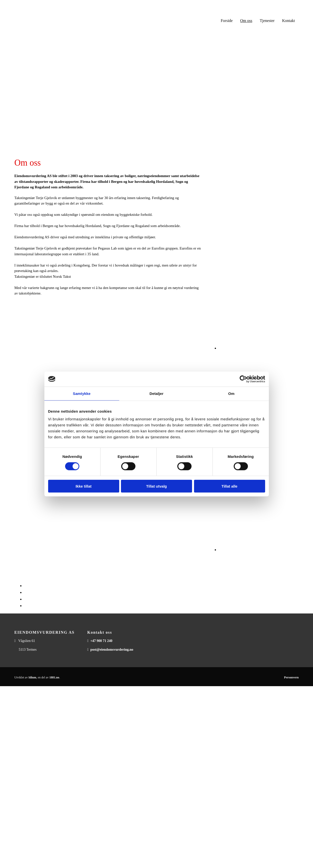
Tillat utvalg (156, 486)
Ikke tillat (84, 486)
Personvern (291, 677)
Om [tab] (231, 393)
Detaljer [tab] (157, 393)
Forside (227, 21)
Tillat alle (229, 486)
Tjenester (267, 21)
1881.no (54, 677)
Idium (32, 677)
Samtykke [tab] (82, 393)
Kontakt (289, 21)
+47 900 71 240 (101, 641)
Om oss (246, 21)
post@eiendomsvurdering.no (112, 650)
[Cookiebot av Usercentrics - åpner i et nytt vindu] (243, 379)
